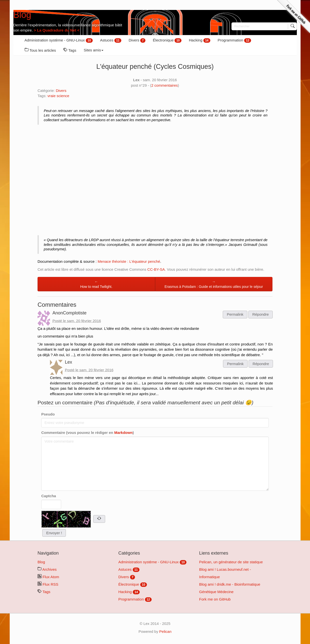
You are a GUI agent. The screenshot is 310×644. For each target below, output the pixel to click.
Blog (22, 15)
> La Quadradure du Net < (56, 30)
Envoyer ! (54, 533)
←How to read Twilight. (96, 284)
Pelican (165, 631)
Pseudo (48, 414)
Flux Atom (48, 577)
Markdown (123, 433)
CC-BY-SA (156, 269)
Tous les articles (40, 50)
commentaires (165, 85)
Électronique (167, 40)
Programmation (234, 40)
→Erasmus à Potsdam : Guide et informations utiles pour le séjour (214, 284)
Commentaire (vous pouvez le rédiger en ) (88, 433)
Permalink (235, 314)
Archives (47, 569)
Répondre (261, 314)
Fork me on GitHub (215, 599)
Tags (70, 50)
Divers (137, 40)
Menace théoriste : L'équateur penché (129, 261)
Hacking (200, 40)
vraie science (58, 96)
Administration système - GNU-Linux (59, 40)
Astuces (111, 40)
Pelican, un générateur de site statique (231, 562)
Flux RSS (48, 584)
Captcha (49, 496)
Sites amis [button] (94, 50)
